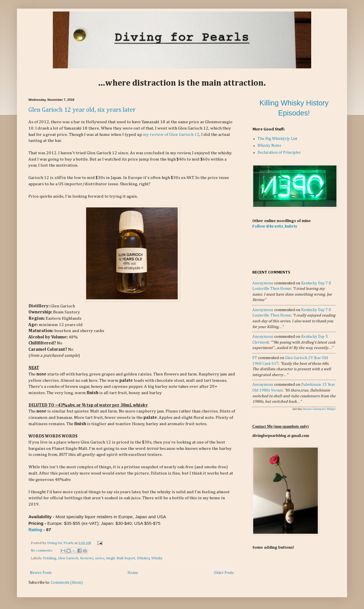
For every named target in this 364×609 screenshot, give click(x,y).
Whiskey (143, 558)
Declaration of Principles (279, 153)
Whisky (157, 558)
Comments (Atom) (67, 583)
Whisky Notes (269, 146)
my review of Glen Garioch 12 (171, 135)
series (100, 558)
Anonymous (263, 283)
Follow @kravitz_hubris (275, 226)
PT (255, 358)
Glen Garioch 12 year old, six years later (82, 110)
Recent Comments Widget (319, 409)
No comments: (42, 551)
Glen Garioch (68, 558)
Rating (35, 530)
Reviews (87, 558)
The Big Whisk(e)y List (277, 139)
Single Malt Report (121, 558)
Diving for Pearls (61, 543)
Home (133, 573)
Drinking (50, 558)
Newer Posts (41, 573)
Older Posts (224, 573)
